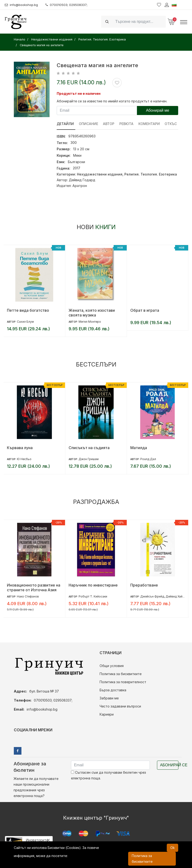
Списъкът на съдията (89, 448)
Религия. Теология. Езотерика (151, 174)
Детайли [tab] (65, 124)
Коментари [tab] (149, 124)
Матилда (139, 448)
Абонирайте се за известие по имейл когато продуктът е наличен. (112, 101)
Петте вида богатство (28, 310)
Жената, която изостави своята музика (92, 313)
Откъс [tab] (171, 124)
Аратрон (80, 186)
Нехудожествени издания (100, 174)
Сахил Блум (25, 322)
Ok (172, 848)
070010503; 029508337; (70, 5)
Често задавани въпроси (120, 706)
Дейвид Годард (82, 180)
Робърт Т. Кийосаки (93, 596)
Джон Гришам (89, 459)
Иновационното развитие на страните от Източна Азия (34, 587)
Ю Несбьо (24, 459)
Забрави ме (109, 698)
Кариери (107, 714)
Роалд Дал (148, 459)
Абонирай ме (158, 110)
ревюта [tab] (127, 124)
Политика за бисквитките (121, 674)
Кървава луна (20, 448)
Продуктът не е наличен (79, 93)
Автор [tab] (109, 124)
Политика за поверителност (123, 682)
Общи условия (112, 666)
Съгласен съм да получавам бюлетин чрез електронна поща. (109, 775)
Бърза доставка (113, 690)
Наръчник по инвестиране (93, 585)
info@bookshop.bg (23, 5)
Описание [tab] (88, 124)
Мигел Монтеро (90, 322)
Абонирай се (169, 765)
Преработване (144, 585)
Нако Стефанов (28, 596)
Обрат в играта (145, 310)
